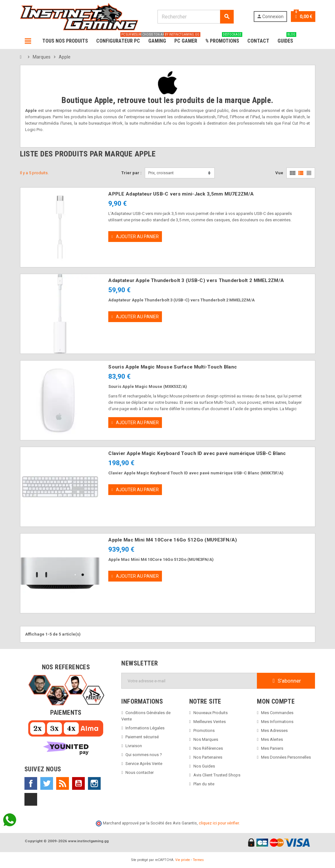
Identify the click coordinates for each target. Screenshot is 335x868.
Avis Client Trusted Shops (217, 775)
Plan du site (204, 784)
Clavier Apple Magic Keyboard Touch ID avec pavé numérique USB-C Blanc (197, 453)
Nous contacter (140, 772)
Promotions (204, 730)
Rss (63, 783)
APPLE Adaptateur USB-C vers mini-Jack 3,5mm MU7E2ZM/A (181, 194)
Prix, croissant (161, 173)
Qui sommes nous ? (144, 755)
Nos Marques (206, 739)
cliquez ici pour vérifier (219, 823)
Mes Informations (277, 722)
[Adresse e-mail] (189, 681)
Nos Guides (204, 766)
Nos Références (208, 748)
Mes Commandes (277, 713)
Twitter (47, 783)
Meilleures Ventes (210, 722)
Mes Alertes (272, 739)
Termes (198, 860)
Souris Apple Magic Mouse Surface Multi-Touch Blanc (173, 367)
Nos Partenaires (208, 757)
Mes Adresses (274, 730)
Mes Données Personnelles (286, 757)
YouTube (78, 783)
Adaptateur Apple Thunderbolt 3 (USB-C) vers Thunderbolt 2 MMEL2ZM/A (196, 280)
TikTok (31, 799)
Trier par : (131, 173)
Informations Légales (145, 728)
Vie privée (183, 860)
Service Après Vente (144, 764)
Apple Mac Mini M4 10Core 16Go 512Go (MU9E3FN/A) (173, 540)
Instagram (94, 783)
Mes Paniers (272, 748)
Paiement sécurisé (142, 737)
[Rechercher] (195, 17)
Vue (279, 173)
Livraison (134, 746)
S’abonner (286, 681)
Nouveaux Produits (211, 713)
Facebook (31, 783)
